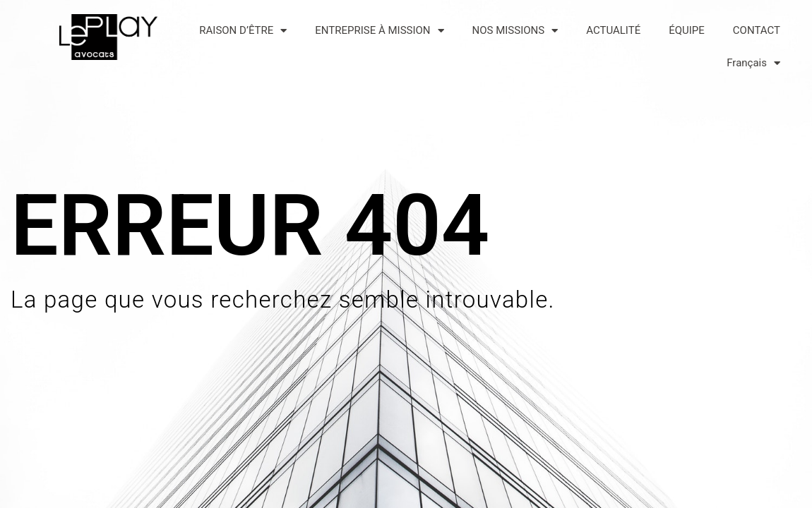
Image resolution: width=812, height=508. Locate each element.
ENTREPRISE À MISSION (379, 31)
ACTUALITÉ (613, 30)
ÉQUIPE (687, 30)
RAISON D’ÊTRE (243, 31)
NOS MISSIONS (515, 31)
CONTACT (757, 30)
